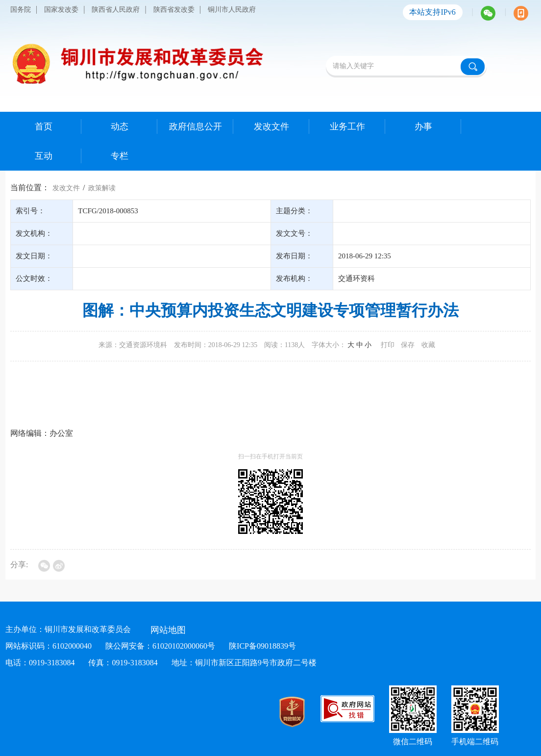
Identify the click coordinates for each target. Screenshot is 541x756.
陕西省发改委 (174, 10)
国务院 (21, 10)
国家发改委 (61, 10)
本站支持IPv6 (432, 12)
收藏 (428, 345)
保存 (408, 345)
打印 (388, 345)
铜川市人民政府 (232, 10)
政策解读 (102, 188)
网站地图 (168, 630)
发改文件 (66, 188)
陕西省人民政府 (116, 10)
